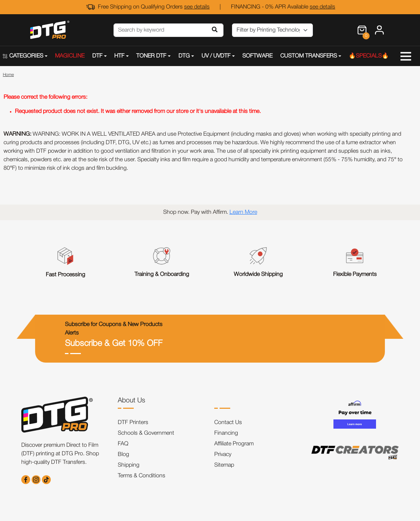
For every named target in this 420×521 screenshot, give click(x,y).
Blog (123, 455)
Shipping (129, 465)
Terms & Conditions (142, 476)
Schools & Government (146, 433)
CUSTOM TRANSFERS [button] (309, 56)
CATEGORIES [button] (23, 56)
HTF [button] (119, 56)
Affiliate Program (234, 444)
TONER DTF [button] (151, 56)
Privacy (223, 455)
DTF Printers (133, 423)
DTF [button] (97, 56)
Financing (226, 433)
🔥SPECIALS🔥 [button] (369, 56)
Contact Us (228, 423)
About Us (131, 401)
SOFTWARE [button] (257, 56)
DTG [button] (184, 56)
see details (197, 7)
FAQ (123, 444)
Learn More (243, 212)
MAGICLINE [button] (70, 56)
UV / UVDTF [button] (216, 56)
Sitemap (224, 465)
